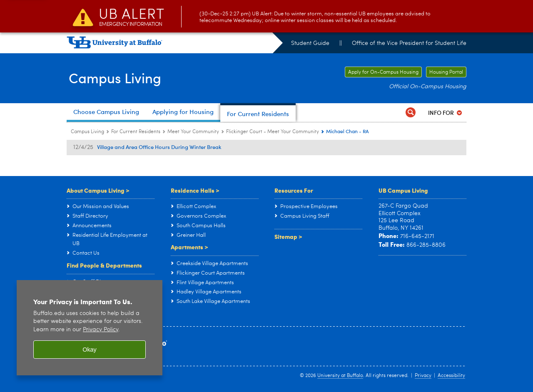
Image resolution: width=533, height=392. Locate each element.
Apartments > (189, 247)
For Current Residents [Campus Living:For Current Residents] (136, 132)
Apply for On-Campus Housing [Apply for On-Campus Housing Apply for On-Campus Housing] (382, 72)
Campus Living (117, 77)
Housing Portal (446, 72)
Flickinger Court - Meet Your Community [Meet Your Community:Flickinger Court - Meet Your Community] (273, 132)
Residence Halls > (195, 190)
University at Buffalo (340, 376)
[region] (90, 328)
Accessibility (451, 376)
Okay (90, 350)
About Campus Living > (98, 190)
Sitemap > (288, 236)
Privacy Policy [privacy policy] (101, 330)
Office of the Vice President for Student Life (409, 43)
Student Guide (310, 43)
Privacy (423, 376)
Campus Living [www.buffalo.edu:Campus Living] (87, 132)
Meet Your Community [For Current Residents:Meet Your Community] (193, 132)
